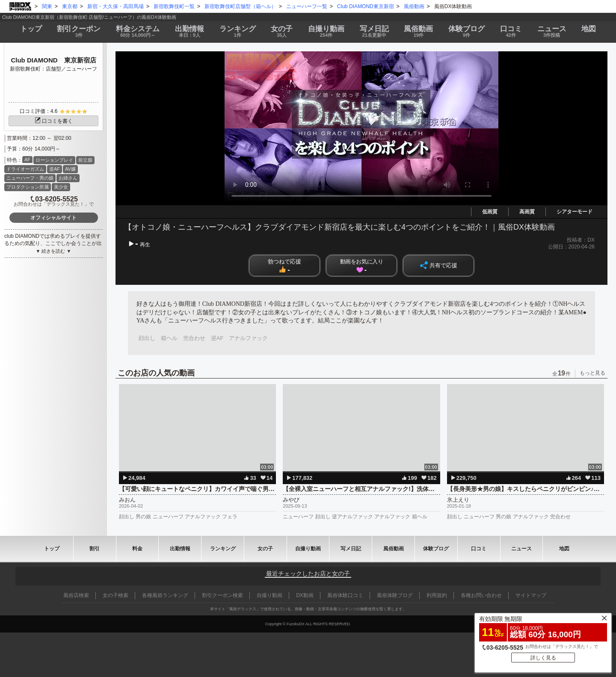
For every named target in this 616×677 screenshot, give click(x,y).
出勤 (190, 32)
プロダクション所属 (28, 187)
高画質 (527, 212)
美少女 (61, 187)
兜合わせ (194, 338)
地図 (589, 29)
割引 (79, 32)
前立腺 (85, 160)
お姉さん (68, 178)
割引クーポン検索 (222, 595)
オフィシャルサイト (53, 218)
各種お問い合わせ (481, 595)
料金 (138, 32)
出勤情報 (180, 549)
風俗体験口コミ (345, 595)
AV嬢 (70, 169)
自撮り (326, 32)
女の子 (282, 32)
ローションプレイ (54, 160)
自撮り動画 (308, 549)
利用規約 (437, 595)
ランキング (238, 32)
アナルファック (248, 338)
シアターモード (575, 212)
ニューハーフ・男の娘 (30, 178)
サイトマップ (531, 595)
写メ (374, 32)
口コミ (511, 32)
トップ (31, 29)
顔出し (147, 338)
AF (27, 160)
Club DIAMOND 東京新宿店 (53, 60)
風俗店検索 (76, 595)
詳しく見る (543, 658)
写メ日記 (351, 549)
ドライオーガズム (25, 169)
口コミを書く (53, 121)
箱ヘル (169, 338)
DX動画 (305, 595)
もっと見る (592, 373)
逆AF (55, 169)
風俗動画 (419, 32)
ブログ (466, 32)
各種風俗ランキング (165, 595)
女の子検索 (115, 595)
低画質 (490, 212)
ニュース (552, 32)
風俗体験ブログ (395, 595)
